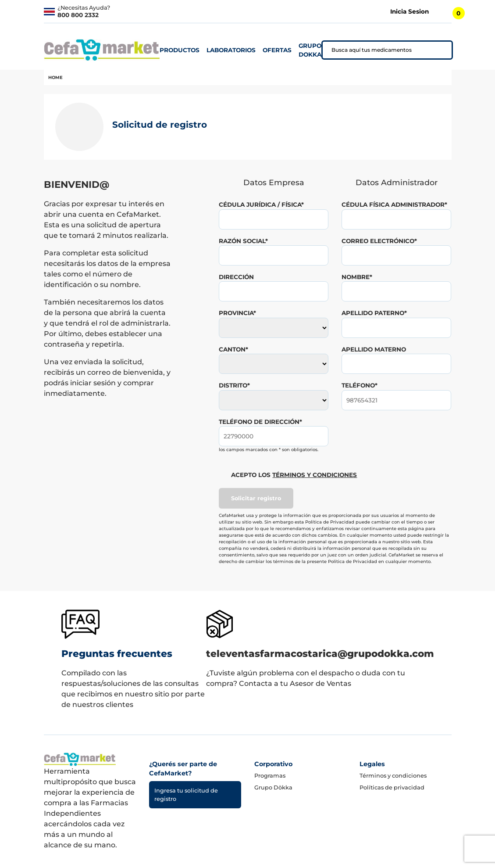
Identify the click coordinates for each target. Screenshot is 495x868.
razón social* (243, 241)
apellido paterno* (374, 313)
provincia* (237, 313)
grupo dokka (310, 50)
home (55, 77)
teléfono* (360, 385)
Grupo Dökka (273, 787)
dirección (236, 277)
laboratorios (231, 50)
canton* (233, 349)
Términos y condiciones (393, 776)
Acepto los (294, 475)
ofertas (277, 50)
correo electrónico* (379, 241)
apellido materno (374, 349)
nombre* (357, 277)
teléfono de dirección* (260, 422)
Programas (270, 776)
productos (180, 50)
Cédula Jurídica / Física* (261, 204)
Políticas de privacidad (392, 787)
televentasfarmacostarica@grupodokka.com (320, 653)
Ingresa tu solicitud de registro (186, 795)
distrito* (234, 385)
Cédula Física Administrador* (394, 204)
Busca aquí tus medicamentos (372, 50)
